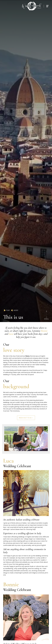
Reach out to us (26, 418)
